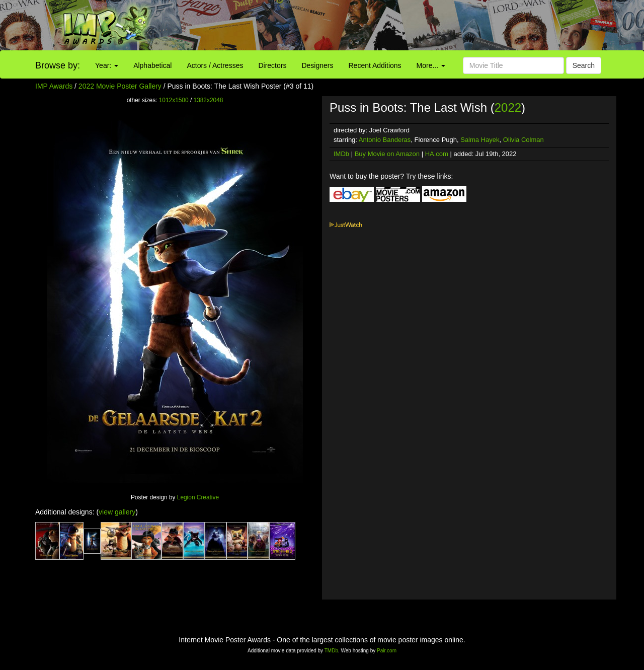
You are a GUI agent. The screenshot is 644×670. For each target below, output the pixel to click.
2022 (508, 107)
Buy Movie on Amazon (387, 154)
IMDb (341, 154)
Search (584, 65)
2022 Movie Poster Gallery (120, 86)
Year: (107, 65)
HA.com (437, 154)
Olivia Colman (524, 140)
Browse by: (58, 65)
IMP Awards (54, 86)
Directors (272, 65)
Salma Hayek (480, 140)
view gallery (117, 512)
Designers (317, 65)
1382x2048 (209, 100)
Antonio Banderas (385, 140)
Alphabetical (152, 65)
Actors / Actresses (215, 65)
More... (431, 65)
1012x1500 (174, 100)
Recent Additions (375, 65)
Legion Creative (198, 497)
